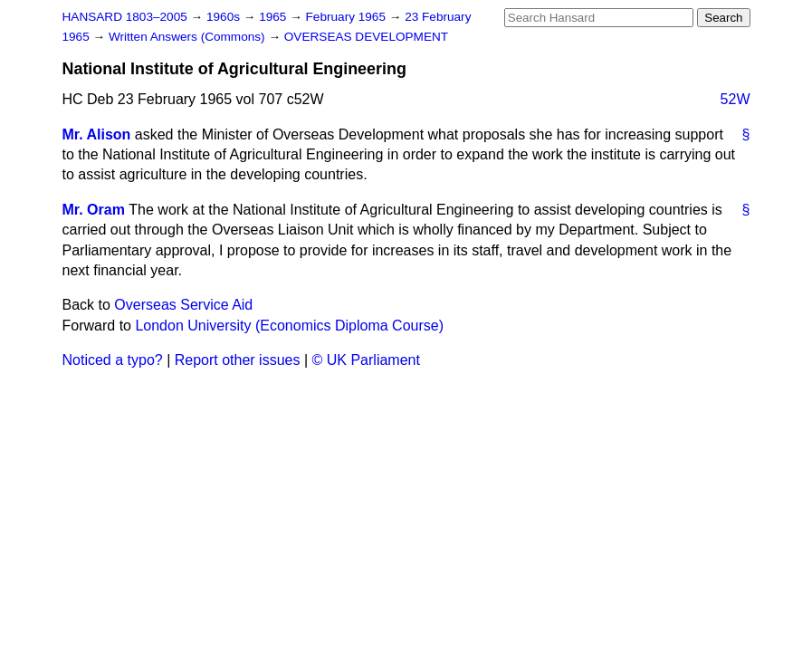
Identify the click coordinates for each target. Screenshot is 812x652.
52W (736, 99)
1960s (225, 17)
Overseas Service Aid (183, 305)
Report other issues (238, 360)
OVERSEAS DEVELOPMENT (366, 37)
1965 (274, 17)
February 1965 (348, 17)
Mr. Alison (97, 134)
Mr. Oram (94, 210)
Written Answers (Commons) (189, 37)
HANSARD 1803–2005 (125, 17)
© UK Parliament (366, 360)
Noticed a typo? (113, 360)
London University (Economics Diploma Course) (289, 326)
